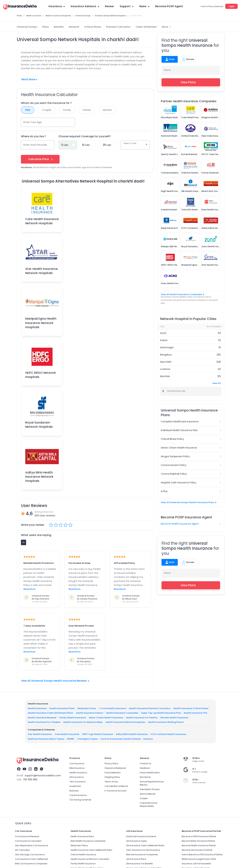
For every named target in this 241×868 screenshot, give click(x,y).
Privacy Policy (111, 764)
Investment (75, 786)
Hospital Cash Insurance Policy (179, 483)
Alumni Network (148, 794)
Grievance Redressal (115, 768)
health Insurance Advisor (90, 713)
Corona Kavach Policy (174, 465)
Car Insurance (77, 764)
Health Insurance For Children (44, 722)
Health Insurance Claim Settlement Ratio (50, 713)
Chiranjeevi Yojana (87, 739)
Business (74, 791)
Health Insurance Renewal (42, 717)
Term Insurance (77, 782)
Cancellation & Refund (116, 786)
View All (216, 383)
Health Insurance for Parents (142, 717)
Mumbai (165, 376)
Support (127, 6)
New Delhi (166, 362)
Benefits (59, 27)
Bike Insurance (77, 768)
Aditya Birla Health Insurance (132, 734)
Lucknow (165, 369)
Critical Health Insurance (83, 855)
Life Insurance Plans (136, 859)
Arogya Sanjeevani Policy (175, 456)
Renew (109, 6)
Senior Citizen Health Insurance (179, 448)
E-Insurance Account (115, 791)
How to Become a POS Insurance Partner (202, 855)
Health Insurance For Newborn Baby (83, 722)
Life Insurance (76, 777)
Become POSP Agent (169, 6)
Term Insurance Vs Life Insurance (143, 850)
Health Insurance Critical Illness (191, 708)
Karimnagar (167, 347)
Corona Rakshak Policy (174, 474)
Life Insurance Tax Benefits (140, 864)
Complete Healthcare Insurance (180, 422)
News (144, 6)
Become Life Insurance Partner (197, 850)
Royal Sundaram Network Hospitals (39, 425)
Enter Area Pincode (35, 145)
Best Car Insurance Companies (31, 864)
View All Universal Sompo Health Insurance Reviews (55, 681)
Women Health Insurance (174, 717)
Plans (46, 27)
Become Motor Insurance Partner (198, 841)
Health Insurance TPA (195, 713)
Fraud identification (150, 773)
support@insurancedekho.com (43, 775)
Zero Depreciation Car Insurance (32, 845)
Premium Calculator (118, 27)
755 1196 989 (30, 780)
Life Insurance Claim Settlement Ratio (145, 845)
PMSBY (71, 739)
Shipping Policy (112, 777)
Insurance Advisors (85, 6)
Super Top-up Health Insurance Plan (161, 713)
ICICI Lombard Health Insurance (168, 734)
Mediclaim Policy (87, 708)
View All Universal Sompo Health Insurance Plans (188, 502)
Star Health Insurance (40, 734)
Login (231, 6)
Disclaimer (145, 777)
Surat (163, 333)
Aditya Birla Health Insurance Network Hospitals (39, 477)
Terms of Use (111, 782)
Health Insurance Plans (62, 708)
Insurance (57, 6)
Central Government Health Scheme (120, 739)
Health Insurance (37, 708)
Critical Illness (93, 27)
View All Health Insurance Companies (182, 294)
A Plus (164, 491)
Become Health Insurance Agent (180, 524)
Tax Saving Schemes (80, 800)
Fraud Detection (113, 773)
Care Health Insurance (67, 734)
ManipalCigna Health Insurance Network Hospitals (41, 323)
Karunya (148, 739)
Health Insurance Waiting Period (166, 722)
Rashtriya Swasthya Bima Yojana (46, 739)
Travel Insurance (78, 795)
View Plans (191, 82)
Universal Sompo (27, 27)
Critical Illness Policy (172, 439)
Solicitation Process (150, 789)
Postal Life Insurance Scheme (141, 836)
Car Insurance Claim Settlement (32, 859)
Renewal (74, 27)
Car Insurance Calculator (28, 841)
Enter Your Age (33, 122)
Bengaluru (166, 355)
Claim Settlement (146, 27)
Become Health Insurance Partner (199, 845)
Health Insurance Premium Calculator (150, 708)
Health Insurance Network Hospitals (125, 722)
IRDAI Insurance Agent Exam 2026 (199, 859)
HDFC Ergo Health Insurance (98, 734)
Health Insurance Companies (122, 713)
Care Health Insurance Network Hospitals (42, 221)
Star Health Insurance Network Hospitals (42, 271)
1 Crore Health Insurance (113, 708)
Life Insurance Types (136, 841)
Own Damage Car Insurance (30, 855)
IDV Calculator (22, 850)
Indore (164, 340)
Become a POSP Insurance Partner (199, 836)
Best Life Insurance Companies (142, 855)
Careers (144, 798)
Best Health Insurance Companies (88, 841)
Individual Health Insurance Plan (179, 430)
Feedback (145, 768)
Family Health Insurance (73, 717)
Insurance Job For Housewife (196, 864)
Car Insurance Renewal (27, 836)
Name (167, 70)
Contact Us (146, 764)
